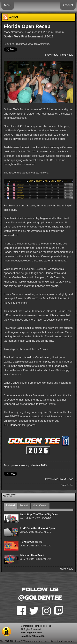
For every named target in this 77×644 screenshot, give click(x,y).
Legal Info (26, 636)
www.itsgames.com (31, 633)
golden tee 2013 (37, 465)
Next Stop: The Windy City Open (39, 515)
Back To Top (67, 485)
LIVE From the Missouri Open (38, 528)
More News (67, 569)
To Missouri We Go (31, 542)
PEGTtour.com (12, 425)
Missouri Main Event (32, 555)
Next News (67, 55)
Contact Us (39, 636)
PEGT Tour (23, 126)
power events (19, 465)
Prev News (52, 55)
